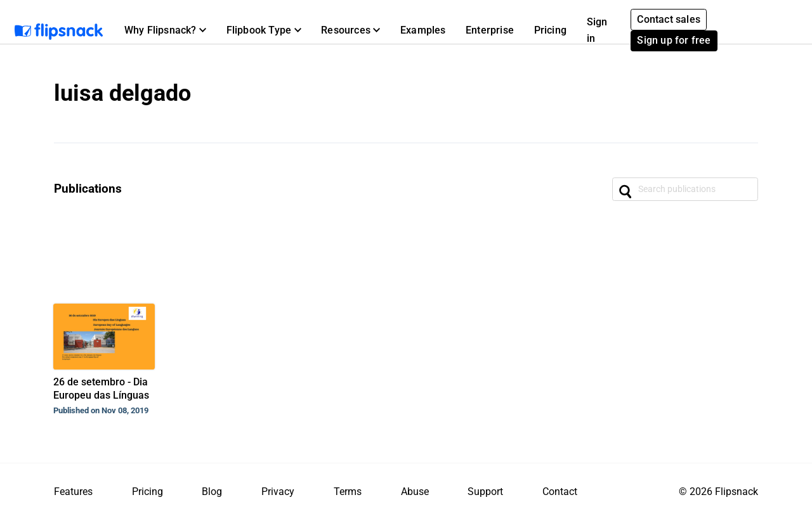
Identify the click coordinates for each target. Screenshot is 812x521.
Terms (348, 492)
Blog (212, 492)
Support (485, 492)
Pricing (550, 30)
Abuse (415, 492)
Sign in (597, 30)
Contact (560, 492)
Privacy (278, 492)
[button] (165, 30)
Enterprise (490, 30)
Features (73, 492)
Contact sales (669, 19)
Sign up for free (674, 40)
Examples (423, 30)
